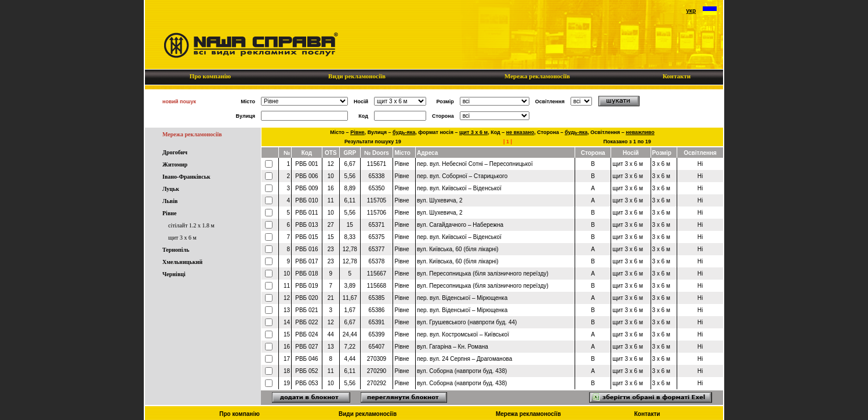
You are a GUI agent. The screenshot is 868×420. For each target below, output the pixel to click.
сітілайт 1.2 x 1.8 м (191, 225)
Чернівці (174, 274)
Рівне (170, 213)
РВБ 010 (306, 200)
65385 (377, 298)
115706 (377, 213)
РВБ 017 (306, 261)
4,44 (350, 359)
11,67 (350, 298)
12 (331, 164)
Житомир (175, 164)
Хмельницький (182, 262)
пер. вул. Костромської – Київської (463, 334)
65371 (377, 225)
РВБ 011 (306, 213)
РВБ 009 (306, 188)
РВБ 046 (306, 359)
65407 (377, 347)
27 (331, 225)
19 (287, 383)
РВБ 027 (306, 347)
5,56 (350, 176)
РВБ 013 (306, 225)
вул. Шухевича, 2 (440, 200)
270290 (377, 371)
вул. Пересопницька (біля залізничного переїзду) (483, 274)
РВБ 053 (306, 383)
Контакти (677, 76)
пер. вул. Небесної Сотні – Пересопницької (475, 164)
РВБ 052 (306, 371)
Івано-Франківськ (186, 177)
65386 (377, 310)
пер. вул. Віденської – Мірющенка (462, 298)
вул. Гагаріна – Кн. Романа (453, 347)
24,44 (350, 334)
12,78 (350, 249)
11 (331, 200)
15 (350, 225)
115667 (377, 274)
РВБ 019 (306, 286)
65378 (377, 261)
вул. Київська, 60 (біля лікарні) (458, 249)
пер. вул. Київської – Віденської (459, 188)
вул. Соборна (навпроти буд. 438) (462, 371)
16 (331, 188)
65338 (377, 176)
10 (331, 176)
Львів (170, 201)
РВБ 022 (306, 322)
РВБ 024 (306, 334)
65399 (377, 334)
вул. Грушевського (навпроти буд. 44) (467, 322)
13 (287, 310)
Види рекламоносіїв (357, 76)
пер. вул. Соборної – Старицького (462, 176)
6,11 (350, 200)
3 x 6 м (661, 164)
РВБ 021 (306, 310)
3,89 (350, 286)
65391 (377, 322)
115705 (377, 200)
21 (331, 298)
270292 (377, 383)
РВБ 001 (306, 164)
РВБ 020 (306, 298)
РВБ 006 (306, 176)
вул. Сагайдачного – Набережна (460, 225)
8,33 (350, 237)
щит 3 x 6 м (182, 238)
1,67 (350, 310)
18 (287, 371)
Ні (700, 164)
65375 (377, 237)
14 (287, 322)
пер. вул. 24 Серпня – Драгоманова (464, 359)
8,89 (350, 188)
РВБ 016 (306, 249)
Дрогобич (175, 152)
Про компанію (210, 76)
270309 (377, 359)
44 (331, 334)
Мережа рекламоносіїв (537, 76)
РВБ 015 (306, 237)
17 (287, 359)
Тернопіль (176, 250)
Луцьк (171, 189)
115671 (377, 164)
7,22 (350, 347)
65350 (377, 188)
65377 (377, 249)
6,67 (350, 164)
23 (331, 249)
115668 (377, 286)
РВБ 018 (306, 274)
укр (691, 11)
